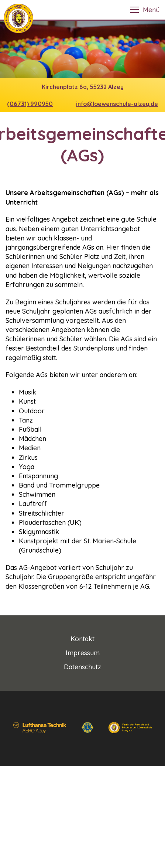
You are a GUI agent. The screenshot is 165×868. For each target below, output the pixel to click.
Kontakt (82, 639)
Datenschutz (82, 667)
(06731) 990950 (30, 104)
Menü (151, 10)
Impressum (83, 653)
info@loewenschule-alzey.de (117, 104)
